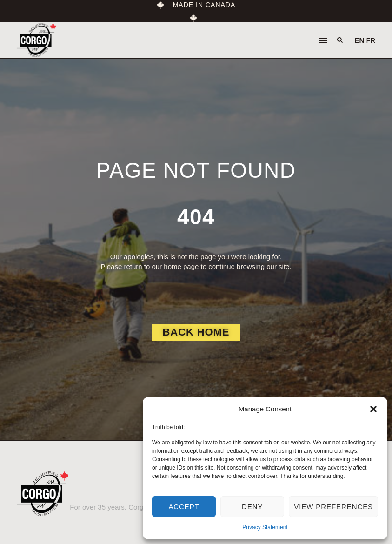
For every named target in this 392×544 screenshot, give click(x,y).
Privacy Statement (265, 527)
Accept (184, 507)
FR (371, 40)
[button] (373, 409)
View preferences (333, 507)
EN (359, 40)
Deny (252, 507)
